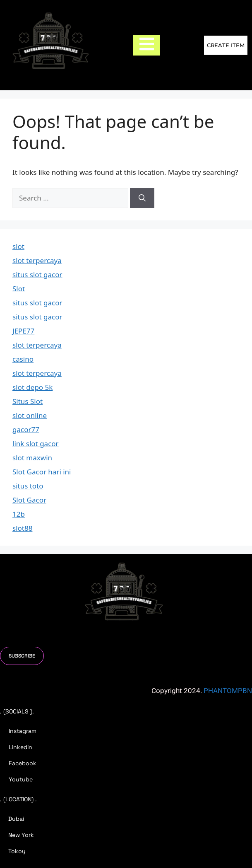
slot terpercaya (37, 260)
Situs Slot (28, 401)
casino (23, 359)
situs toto (28, 486)
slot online (30, 415)
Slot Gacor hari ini (42, 472)
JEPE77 (23, 331)
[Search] (142, 198)
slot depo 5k (32, 387)
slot (18, 246)
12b (19, 514)
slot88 (22, 528)
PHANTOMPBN (228, 691)
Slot (19, 289)
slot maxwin (32, 458)
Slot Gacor (29, 500)
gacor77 (26, 429)
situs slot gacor (37, 274)
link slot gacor (36, 444)
